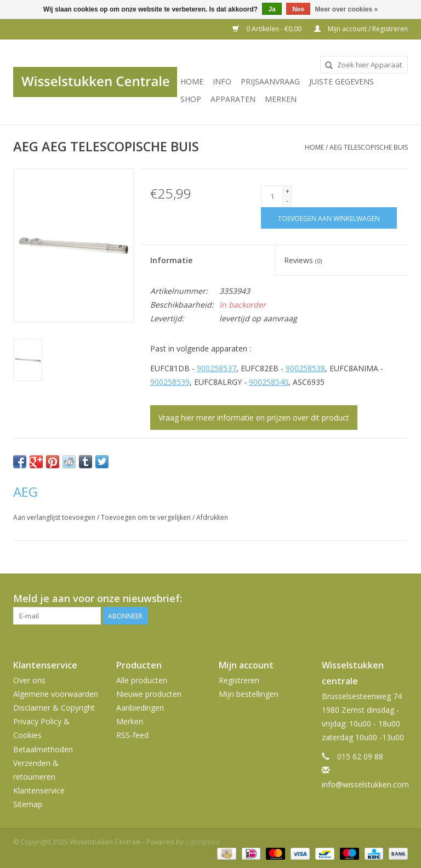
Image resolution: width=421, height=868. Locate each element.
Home (192, 81)
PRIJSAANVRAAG (270, 81)
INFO (222, 81)
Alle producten (142, 680)
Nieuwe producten (149, 694)
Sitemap (28, 804)
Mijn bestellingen (249, 694)
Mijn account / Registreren (361, 29)
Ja (272, 9)
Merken (281, 99)
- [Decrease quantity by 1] (287, 201)
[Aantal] (272, 196)
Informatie (171, 260)
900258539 (170, 382)
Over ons (29, 680)
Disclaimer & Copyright (54, 708)
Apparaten (233, 99)
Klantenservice (39, 790)
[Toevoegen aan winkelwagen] (329, 218)
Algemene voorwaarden (56, 694)
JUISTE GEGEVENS (342, 81)
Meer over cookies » (347, 9)
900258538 (305, 368)
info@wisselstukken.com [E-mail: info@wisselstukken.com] (365, 784)
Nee (298, 9)
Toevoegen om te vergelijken (147, 517)
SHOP (191, 99)
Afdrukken (212, 517)
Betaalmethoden (43, 749)
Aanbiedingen (140, 708)
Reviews (303, 260)
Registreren (239, 680)
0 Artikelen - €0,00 (268, 29)
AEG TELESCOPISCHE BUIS (369, 147)
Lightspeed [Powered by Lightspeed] (203, 842)
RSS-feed (132, 735)
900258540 (269, 382)
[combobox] (364, 65)
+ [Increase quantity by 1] (288, 191)
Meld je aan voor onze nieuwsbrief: (98, 598)
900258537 (217, 368)
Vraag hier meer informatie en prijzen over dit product (254, 418)
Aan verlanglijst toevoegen (55, 517)
